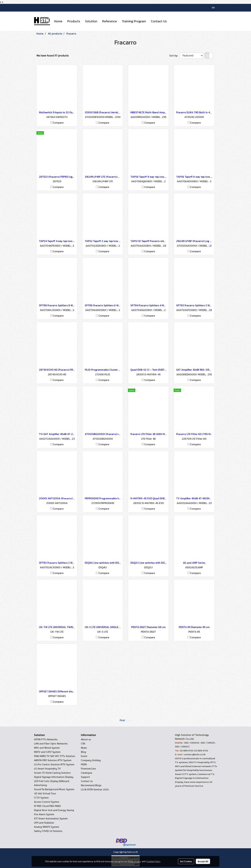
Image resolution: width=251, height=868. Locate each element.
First (122, 720)
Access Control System (47, 802)
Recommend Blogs (91, 785)
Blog (83, 752)
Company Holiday (91, 760)
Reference (110, 21)
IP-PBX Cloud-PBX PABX (47, 806)
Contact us (87, 781)
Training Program (134, 21)
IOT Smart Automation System (51, 819)
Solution (91, 21)
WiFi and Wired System (47, 748)
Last (129, 720)
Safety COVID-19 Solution (48, 831)
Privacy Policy (134, 861)
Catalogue (87, 773)
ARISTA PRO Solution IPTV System (53, 760)
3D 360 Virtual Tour (45, 794)
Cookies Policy (153, 861)
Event (84, 756)
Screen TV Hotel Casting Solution (52, 773)
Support (85, 777)
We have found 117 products (52, 56)
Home (58, 21)
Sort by (175, 56)
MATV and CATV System (47, 752)
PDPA (84, 765)
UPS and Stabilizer (44, 823)
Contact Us (159, 21)
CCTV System (41, 798)
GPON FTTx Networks (46, 739)
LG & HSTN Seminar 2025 (95, 790)
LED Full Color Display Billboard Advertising (52, 783)
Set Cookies (186, 861)
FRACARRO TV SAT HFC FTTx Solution (55, 756)
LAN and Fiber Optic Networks (51, 744)
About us (86, 739)
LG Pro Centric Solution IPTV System (54, 765)
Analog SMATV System (47, 827)
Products (74, 21)
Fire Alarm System (44, 814)
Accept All (203, 861)
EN (211, 8)
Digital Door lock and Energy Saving (54, 810)
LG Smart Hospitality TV (47, 769)
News (84, 748)
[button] (172, 21)
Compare (58, 123)
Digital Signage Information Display (54, 777)
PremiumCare (88, 769)
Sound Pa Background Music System (54, 789)
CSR (83, 744)
